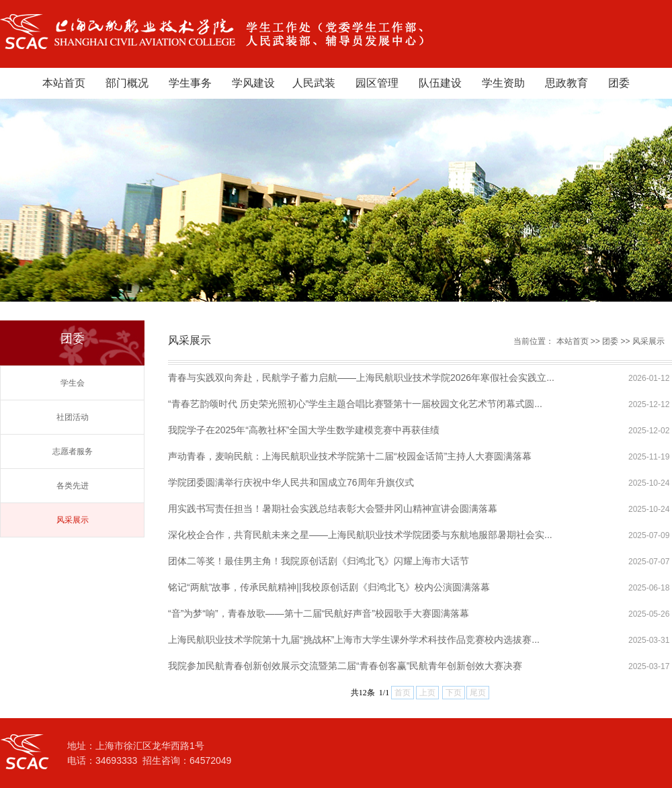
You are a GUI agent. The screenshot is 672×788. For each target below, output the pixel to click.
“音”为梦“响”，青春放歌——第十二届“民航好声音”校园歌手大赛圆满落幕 (319, 613)
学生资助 (503, 83)
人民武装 (314, 83)
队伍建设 (440, 83)
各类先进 (73, 486)
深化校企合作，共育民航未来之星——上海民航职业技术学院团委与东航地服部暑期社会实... (360, 535)
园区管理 (377, 83)
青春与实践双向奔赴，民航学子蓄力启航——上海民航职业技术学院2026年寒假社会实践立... (361, 378)
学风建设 (253, 83)
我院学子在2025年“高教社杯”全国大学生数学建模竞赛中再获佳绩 (304, 430)
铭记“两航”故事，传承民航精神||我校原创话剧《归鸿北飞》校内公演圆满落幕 (329, 587)
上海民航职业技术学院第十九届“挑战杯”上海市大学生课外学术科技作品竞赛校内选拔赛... (354, 640)
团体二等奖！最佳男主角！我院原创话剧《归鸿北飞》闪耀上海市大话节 (319, 561)
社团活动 (73, 417)
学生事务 (190, 83)
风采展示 (73, 520)
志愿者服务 (73, 451)
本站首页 (64, 83)
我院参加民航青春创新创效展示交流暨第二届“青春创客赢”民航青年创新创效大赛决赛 (345, 666)
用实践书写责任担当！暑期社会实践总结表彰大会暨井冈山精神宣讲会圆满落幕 (333, 509)
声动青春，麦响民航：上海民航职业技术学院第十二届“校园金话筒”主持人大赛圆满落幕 (350, 456)
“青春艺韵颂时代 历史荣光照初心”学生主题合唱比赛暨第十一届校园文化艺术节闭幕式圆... (355, 404)
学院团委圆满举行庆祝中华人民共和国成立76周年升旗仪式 (291, 482)
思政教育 (566, 83)
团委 (619, 83)
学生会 (73, 383)
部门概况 (127, 83)
